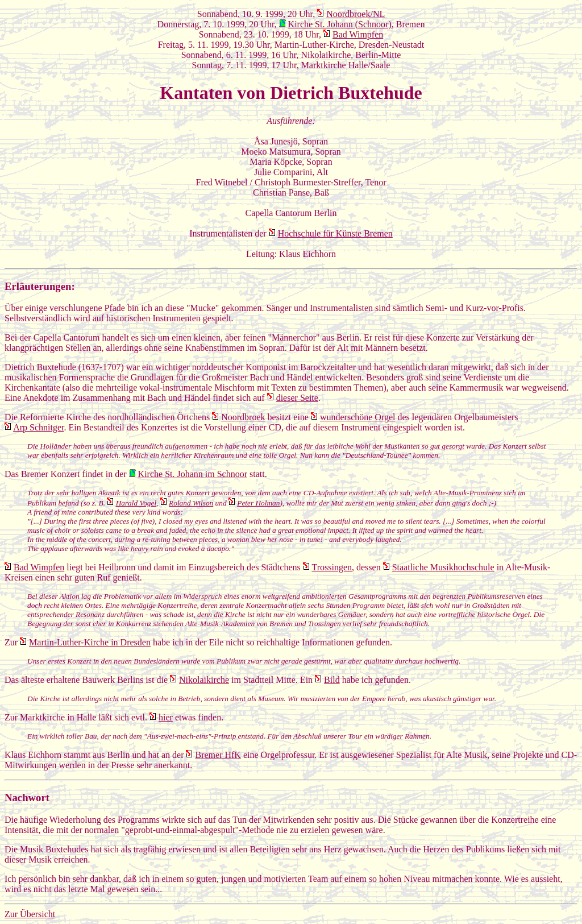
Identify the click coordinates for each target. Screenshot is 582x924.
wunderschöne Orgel (358, 417)
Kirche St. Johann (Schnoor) (340, 24)
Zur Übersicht (30, 914)
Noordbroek (243, 417)
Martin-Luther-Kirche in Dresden (90, 642)
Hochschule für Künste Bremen (335, 233)
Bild (332, 680)
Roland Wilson (191, 503)
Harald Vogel (136, 503)
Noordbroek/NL (356, 14)
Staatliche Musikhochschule (443, 567)
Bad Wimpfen (358, 34)
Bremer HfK (218, 755)
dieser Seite (297, 398)
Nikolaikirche (204, 680)
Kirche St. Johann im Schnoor (193, 474)
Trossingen (332, 567)
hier (166, 717)
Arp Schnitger (38, 427)
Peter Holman (258, 503)
